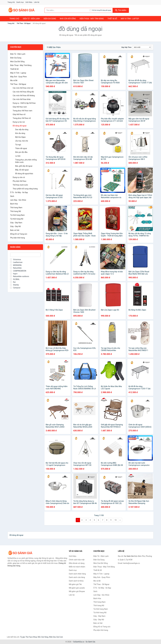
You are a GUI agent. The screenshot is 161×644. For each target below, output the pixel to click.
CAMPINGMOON (18, 271)
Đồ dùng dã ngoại (20, 126)
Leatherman (16, 262)
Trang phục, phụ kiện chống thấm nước (26, 161)
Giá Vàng (45, 637)
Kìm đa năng (20, 133)
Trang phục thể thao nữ (22, 118)
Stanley (15, 285)
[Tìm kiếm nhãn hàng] (67, 10)
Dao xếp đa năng (22, 130)
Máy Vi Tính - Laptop (130, 19)
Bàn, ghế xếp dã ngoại (24, 166)
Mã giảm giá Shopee (77, 591)
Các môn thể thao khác (22, 99)
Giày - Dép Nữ (16, 226)
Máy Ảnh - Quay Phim (18, 77)
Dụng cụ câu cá (19, 177)
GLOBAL (15, 279)
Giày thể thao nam (20, 107)
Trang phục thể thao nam (22, 111)
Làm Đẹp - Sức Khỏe (18, 200)
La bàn (18, 156)
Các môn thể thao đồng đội (23, 92)
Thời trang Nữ (16, 211)
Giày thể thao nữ (19, 114)
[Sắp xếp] (142, 47)
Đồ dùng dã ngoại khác (24, 174)
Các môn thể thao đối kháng (24, 96)
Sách (12, 196)
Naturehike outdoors (20, 276)
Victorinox (16, 260)
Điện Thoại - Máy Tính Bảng (92, 19)
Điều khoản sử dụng (77, 563)
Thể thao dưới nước (20, 185)
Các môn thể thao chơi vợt (23, 88)
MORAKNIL (16, 265)
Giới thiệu (29, 2)
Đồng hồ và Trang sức (19, 234)
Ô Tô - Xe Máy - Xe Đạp (19, 192)
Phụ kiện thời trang (17, 238)
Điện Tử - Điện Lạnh (31, 19)
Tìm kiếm (121, 10)
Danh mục (20, 2)
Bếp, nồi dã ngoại (22, 170)
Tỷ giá (22, 637)
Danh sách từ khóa (76, 581)
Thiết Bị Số (112, 19)
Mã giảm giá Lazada (77, 588)
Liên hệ (37, 2)
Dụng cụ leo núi (19, 122)
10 (116, 520)
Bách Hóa (14, 204)
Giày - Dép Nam (16, 223)
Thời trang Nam (16, 208)
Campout (15, 288)
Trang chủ (11, 2)
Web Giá (52, 637)
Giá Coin (60, 637)
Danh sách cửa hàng (77, 577)
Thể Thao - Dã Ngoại (24, 23)
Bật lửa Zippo (20, 137)
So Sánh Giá (90, 642)
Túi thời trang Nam (17, 215)
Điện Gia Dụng (50, 19)
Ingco (14, 274)
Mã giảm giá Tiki (75, 584)
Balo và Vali (15, 230)
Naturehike (16, 268)
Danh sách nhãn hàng (77, 574)
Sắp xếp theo (126, 47)
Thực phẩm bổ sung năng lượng (25, 189)
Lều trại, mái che (22, 141)
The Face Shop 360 (33, 637)
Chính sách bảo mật (77, 560)
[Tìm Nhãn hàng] (25, 255)
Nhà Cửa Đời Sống (68, 19)
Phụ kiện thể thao (19, 181)
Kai (13, 282)
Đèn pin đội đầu (21, 152)
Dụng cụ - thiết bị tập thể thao (24, 103)
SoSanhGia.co (79, 642)
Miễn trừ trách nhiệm (77, 567)
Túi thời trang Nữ (17, 219)
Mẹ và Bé (14, 80)
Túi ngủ (18, 145)
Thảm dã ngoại (21, 148)
